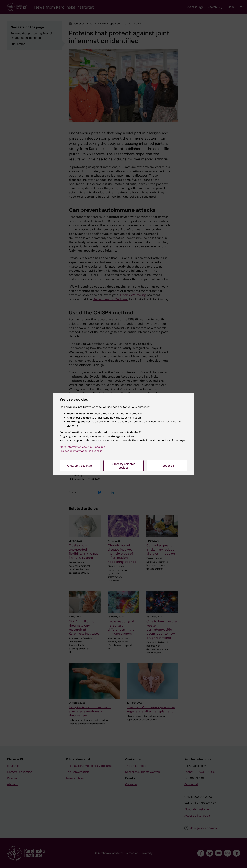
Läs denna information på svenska (81, 451)
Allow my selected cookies (124, 466)
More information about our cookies (82, 447)
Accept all (167, 466)
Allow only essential (80, 466)
